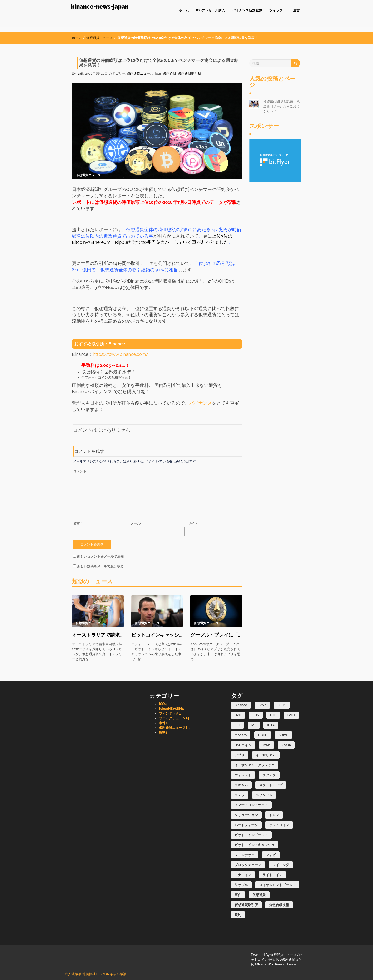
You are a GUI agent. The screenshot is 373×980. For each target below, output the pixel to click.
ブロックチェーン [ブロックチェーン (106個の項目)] (248, 865)
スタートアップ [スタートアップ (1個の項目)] (271, 785)
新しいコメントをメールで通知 (100, 556)
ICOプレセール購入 (211, 10)
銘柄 (163, 732)
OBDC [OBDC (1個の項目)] (263, 735)
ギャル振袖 (118, 974)
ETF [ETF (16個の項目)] (273, 715)
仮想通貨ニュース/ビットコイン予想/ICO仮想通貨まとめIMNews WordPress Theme (277, 960)
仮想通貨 (170, 73)
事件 (163, 723)
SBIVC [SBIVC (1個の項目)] (283, 735)
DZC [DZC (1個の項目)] (238, 715)
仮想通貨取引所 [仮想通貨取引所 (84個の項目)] (246, 905)
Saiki (81, 73)
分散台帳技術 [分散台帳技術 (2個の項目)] (279, 905)
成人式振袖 (73, 974)
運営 (296, 10)
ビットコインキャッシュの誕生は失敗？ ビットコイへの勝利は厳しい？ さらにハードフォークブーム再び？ (157, 635)
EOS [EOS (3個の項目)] (256, 715)
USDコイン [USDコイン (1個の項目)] (243, 745)
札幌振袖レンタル (96, 974)
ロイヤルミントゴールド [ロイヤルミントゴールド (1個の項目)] (277, 885)
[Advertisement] (275, 254)
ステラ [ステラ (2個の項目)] (240, 795)
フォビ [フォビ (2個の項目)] (271, 855)
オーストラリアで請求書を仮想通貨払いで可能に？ (98, 635)
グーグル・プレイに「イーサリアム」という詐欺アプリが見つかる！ (216, 635)
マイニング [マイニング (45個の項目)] (281, 865)
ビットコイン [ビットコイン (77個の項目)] (279, 825)
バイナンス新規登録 (247, 10)
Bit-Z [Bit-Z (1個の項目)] (262, 705)
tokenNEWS (171, 709)
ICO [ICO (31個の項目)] (237, 725)
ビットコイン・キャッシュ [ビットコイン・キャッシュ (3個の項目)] (255, 845)
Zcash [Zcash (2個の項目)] (286, 745)
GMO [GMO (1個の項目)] (291, 715)
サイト (193, 523)
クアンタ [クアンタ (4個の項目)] (269, 775)
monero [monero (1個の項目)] (241, 735)
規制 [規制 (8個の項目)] (238, 915)
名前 (77, 523)
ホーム (184, 10)
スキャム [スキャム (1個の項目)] (241, 785)
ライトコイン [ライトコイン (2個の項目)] (272, 875)
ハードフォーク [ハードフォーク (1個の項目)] (246, 825)
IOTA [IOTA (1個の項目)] (271, 725)
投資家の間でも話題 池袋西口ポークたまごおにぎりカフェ (281, 106)
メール (137, 523)
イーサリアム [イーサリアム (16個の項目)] (266, 755)
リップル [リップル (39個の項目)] (241, 885)
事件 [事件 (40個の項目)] (238, 895)
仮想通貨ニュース (99, 38)
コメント (80, 471)
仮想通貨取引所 (190, 73)
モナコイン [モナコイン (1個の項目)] (243, 875)
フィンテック (170, 713)
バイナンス (201, 403)
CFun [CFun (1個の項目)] (281, 705)
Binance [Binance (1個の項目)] (241, 705)
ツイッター (278, 10)
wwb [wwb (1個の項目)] (266, 745)
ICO (163, 704)
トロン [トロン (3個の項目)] (274, 815)
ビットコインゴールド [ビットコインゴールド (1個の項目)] (251, 835)
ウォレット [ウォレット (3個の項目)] (243, 775)
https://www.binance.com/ (121, 354)
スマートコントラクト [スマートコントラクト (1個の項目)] (251, 805)
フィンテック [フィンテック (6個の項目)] (245, 855)
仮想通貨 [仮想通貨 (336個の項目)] (259, 895)
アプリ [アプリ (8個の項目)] (240, 755)
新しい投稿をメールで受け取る (100, 566)
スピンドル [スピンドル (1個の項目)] (264, 795)
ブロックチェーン (174, 718)
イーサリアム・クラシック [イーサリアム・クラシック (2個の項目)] (255, 765)
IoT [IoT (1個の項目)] (254, 725)
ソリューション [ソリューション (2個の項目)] (246, 815)
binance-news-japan (100, 7)
